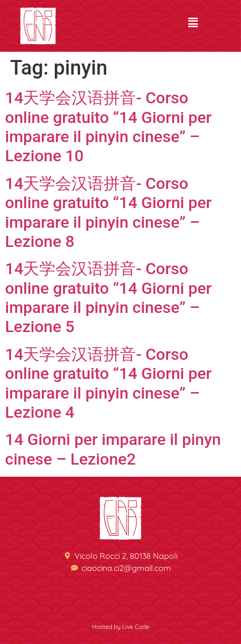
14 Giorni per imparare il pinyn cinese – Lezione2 (113, 449)
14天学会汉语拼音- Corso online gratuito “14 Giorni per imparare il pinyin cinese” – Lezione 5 (108, 298)
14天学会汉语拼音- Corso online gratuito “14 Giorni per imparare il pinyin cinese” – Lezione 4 (108, 383)
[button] (193, 23)
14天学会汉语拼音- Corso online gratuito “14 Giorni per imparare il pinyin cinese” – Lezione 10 (108, 127)
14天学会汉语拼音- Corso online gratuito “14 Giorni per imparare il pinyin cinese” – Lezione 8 (108, 212)
